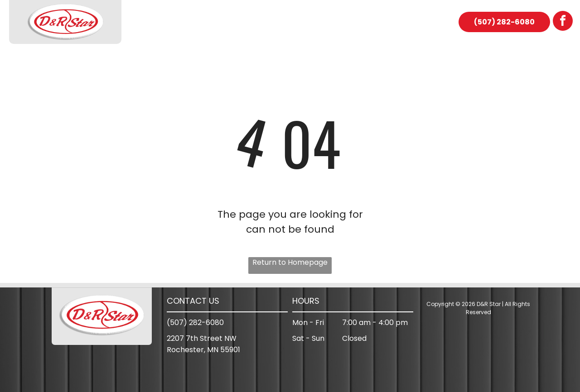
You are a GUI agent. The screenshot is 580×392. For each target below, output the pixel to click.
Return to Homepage (290, 262)
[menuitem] (158, 22)
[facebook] (563, 22)
